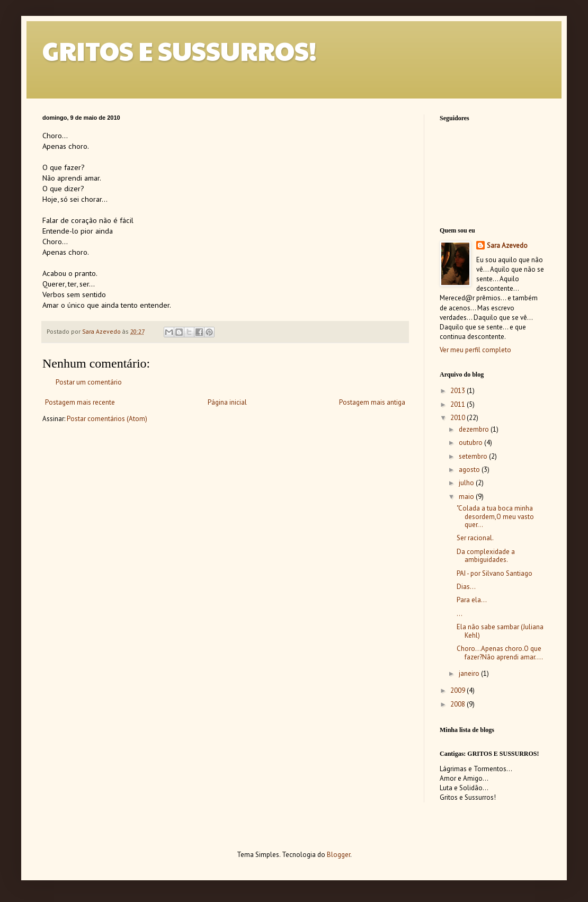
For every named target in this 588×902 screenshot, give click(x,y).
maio (467, 497)
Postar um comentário (89, 382)
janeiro (470, 673)
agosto (470, 470)
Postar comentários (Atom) (107, 419)
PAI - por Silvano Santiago (495, 573)
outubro (471, 443)
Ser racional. (475, 538)
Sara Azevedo (507, 245)
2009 (458, 690)
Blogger (338, 855)
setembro (474, 456)
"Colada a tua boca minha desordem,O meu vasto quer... (495, 516)
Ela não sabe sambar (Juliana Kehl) (500, 631)
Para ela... (472, 600)
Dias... (466, 587)
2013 (458, 391)
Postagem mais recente (80, 402)
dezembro (475, 429)
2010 (458, 418)
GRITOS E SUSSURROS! (180, 51)
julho (467, 483)
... (460, 614)
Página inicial (227, 402)
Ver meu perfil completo (475, 350)
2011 (458, 404)
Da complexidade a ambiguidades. (486, 556)
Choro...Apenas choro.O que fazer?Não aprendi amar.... (500, 653)
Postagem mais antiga (372, 402)
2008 (458, 704)
